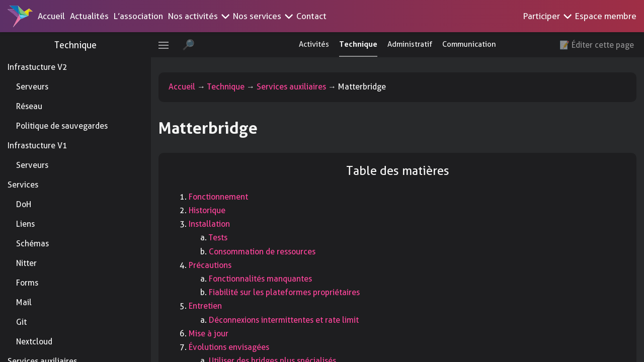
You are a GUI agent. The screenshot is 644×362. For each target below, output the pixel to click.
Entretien (205, 306)
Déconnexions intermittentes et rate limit (284, 320)
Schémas (32, 244)
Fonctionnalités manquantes (260, 279)
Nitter (26, 263)
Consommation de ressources (262, 252)
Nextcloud (34, 342)
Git (21, 322)
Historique (207, 210)
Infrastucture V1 (37, 146)
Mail (24, 302)
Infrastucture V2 (37, 67)
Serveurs (32, 87)
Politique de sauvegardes (62, 126)
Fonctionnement (218, 197)
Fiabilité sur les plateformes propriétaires (284, 292)
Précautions (210, 265)
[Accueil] (20, 16)
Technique (75, 45)
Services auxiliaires (291, 87)
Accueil (51, 16)
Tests (218, 238)
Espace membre (606, 16)
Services (23, 185)
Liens (25, 224)
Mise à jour (209, 334)
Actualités (89, 16)
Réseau (29, 106)
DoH (24, 204)
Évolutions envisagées (229, 347)
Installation (209, 224)
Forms (27, 283)
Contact (311, 16)
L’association (138, 16)
